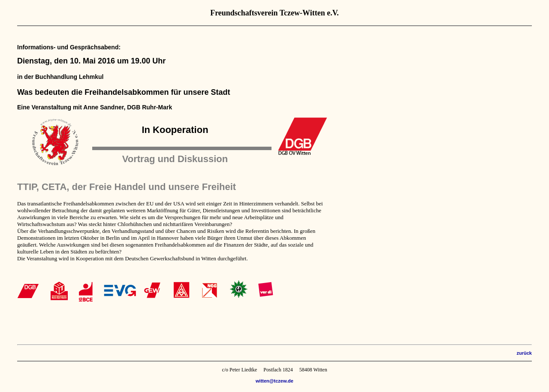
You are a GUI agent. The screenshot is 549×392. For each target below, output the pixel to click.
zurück (524, 353)
